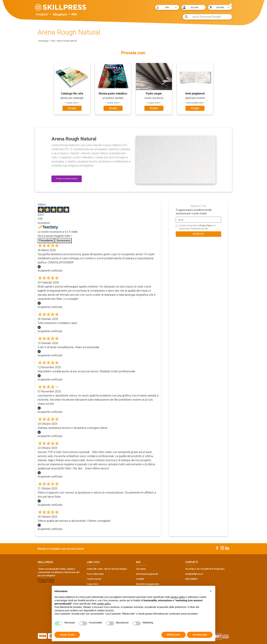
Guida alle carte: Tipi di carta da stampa (107, 569)
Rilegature (60, 14)
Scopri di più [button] (67, 635)
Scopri (72, 108)
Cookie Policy (46, 582)
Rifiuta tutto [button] (174, 635)
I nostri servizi (94, 579)
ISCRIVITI (198, 234)
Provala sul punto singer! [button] (67, 179)
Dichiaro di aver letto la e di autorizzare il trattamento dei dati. (197, 227)
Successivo (63, 240)
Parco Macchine (95, 574)
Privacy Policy (206, 226)
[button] (167, 7)
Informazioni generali (147, 574)
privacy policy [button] (178, 597)
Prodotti (42, 14)
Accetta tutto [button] (200, 635)
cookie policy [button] (104, 604)
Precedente (46, 240)
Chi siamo (141, 569)
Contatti (140, 579)
